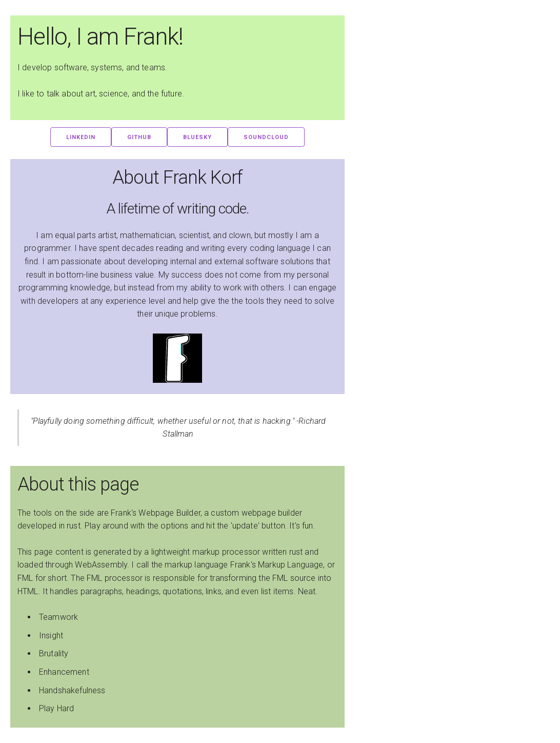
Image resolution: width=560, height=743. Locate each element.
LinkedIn (81, 137)
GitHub (139, 137)
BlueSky (197, 137)
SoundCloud (266, 137)
